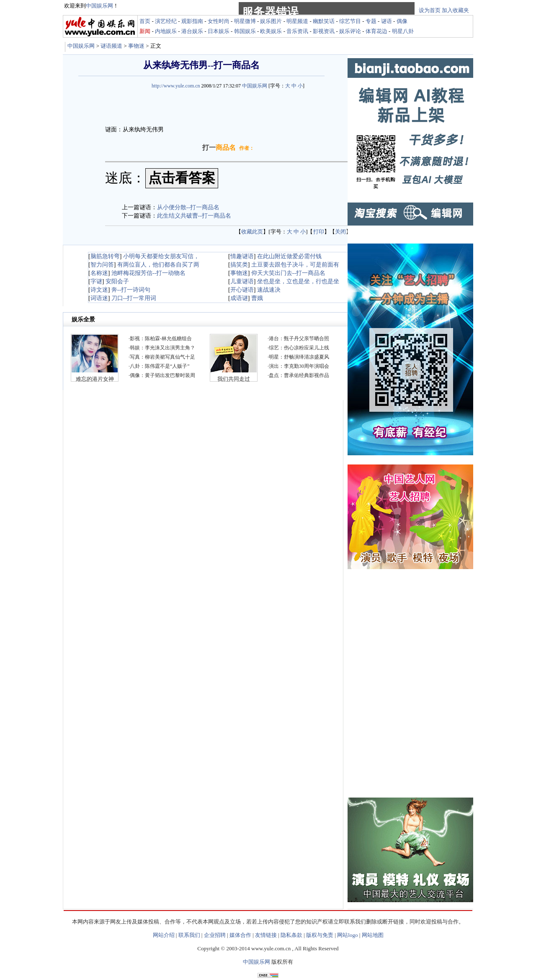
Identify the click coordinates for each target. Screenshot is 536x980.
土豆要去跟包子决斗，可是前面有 (295, 265)
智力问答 (102, 265)
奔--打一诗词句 (131, 290)
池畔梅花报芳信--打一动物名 (148, 273)
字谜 (96, 281)
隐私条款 (291, 935)
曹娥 (257, 298)
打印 (319, 232)
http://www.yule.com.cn (176, 86)
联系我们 (189, 935)
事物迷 (136, 46)
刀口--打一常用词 (134, 298)
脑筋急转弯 (105, 256)
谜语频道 (111, 46)
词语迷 (99, 298)
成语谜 (239, 298)
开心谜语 (242, 290)
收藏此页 (252, 232)
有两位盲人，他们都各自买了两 (158, 265)
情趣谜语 (242, 256)
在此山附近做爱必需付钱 (289, 256)
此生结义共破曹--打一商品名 (194, 216)
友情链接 (266, 935)
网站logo (347, 935)
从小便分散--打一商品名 (188, 207)
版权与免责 (320, 935)
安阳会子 (117, 281)
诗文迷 (99, 290)
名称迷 (99, 273)
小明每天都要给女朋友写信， (161, 256)
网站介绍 (164, 935)
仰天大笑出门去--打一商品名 (288, 273)
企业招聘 (215, 935)
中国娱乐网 (81, 46)
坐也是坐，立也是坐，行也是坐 (298, 281)
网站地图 (373, 935)
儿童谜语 (242, 281)
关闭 (340, 232)
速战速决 (269, 290)
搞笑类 (239, 265)
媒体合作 (240, 935)
